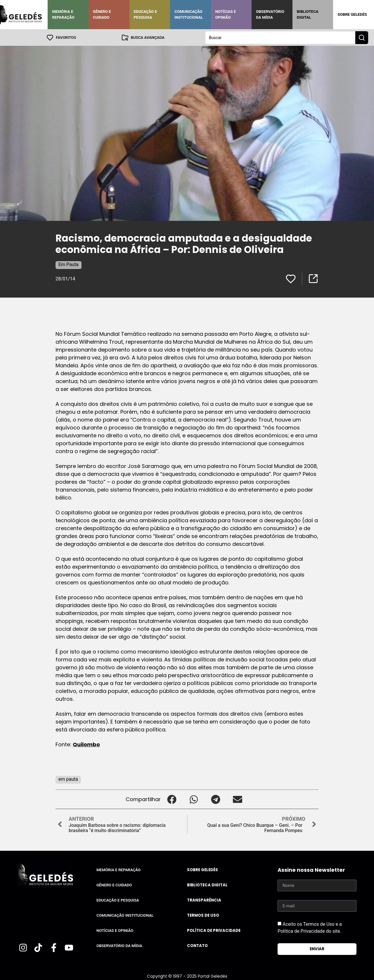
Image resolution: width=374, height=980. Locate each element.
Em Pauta (69, 264)
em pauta (68, 779)
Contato (197, 945)
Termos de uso (203, 915)
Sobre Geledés (352, 14)
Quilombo (86, 744)
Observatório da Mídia (270, 14)
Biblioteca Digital (308, 14)
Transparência (204, 900)
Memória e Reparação (63, 14)
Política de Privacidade (214, 930)
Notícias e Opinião (226, 14)
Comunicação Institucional (189, 14)
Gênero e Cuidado (102, 14)
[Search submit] (362, 37)
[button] (172, 799)
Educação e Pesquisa (146, 14)
